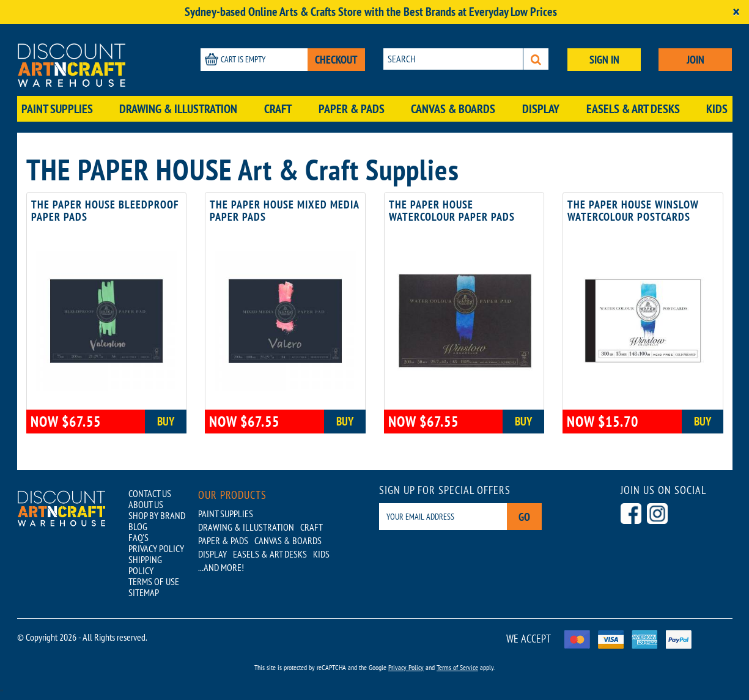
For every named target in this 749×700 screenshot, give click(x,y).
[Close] (736, 12)
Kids (717, 109)
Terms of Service (457, 667)
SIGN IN (604, 60)
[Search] (536, 59)
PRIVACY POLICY (156, 548)
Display (541, 109)
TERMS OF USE (154, 581)
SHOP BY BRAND (157, 515)
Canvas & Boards (453, 109)
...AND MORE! (221, 567)
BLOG (138, 526)
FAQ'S (138, 537)
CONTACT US (150, 493)
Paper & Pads (352, 109)
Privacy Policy (406, 667)
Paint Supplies (57, 109)
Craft (278, 109)
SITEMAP (144, 592)
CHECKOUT (336, 60)
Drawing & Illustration (178, 109)
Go (524, 517)
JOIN (695, 60)
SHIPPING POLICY (145, 565)
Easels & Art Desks (633, 109)
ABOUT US (146, 504)
